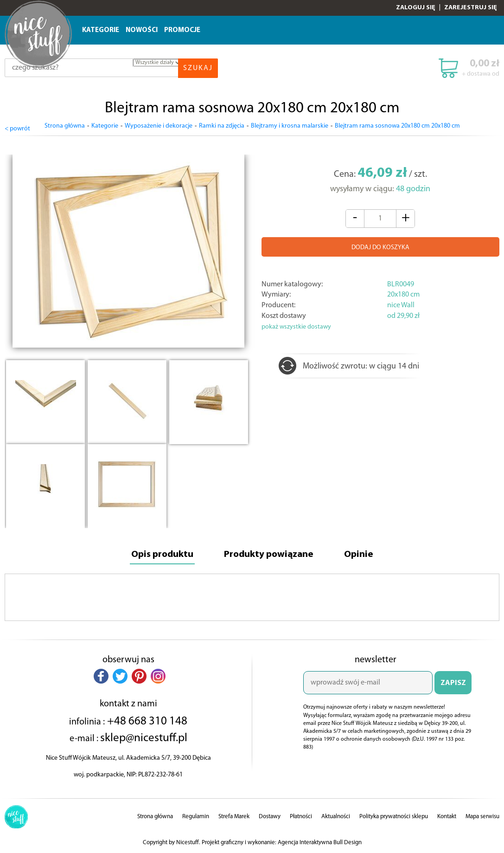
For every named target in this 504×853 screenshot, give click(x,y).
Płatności (301, 816)
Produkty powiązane (270, 553)
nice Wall (401, 304)
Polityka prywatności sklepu (394, 816)
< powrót (17, 126)
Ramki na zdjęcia (222, 126)
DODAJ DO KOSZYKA (380, 246)
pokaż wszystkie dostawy (296, 325)
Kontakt (447, 816)
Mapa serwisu (482, 816)
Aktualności (336, 816)
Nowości (142, 30)
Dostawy (270, 816)
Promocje (182, 30)
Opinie (364, 553)
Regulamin (196, 816)
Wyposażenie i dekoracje (159, 126)
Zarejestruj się (471, 8)
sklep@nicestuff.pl (144, 737)
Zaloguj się (416, 8)
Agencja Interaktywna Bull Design (320, 842)
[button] (101, 675)
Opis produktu (159, 553)
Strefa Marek (234, 816)
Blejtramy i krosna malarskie (290, 126)
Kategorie (101, 30)
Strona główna (65, 126)
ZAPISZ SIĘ (453, 686)
